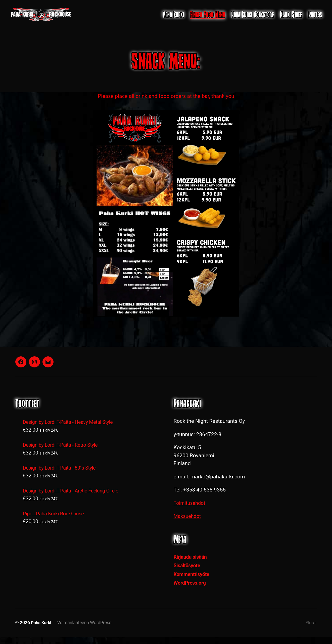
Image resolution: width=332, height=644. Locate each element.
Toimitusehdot (191, 510)
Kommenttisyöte (193, 582)
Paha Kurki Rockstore (252, 18)
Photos (315, 18)
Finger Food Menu (207, 18)
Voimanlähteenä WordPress (85, 630)
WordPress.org (191, 590)
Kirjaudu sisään (191, 564)
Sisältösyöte (188, 573)
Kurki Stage (291, 18)
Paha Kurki (173, 18)
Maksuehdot (188, 523)
